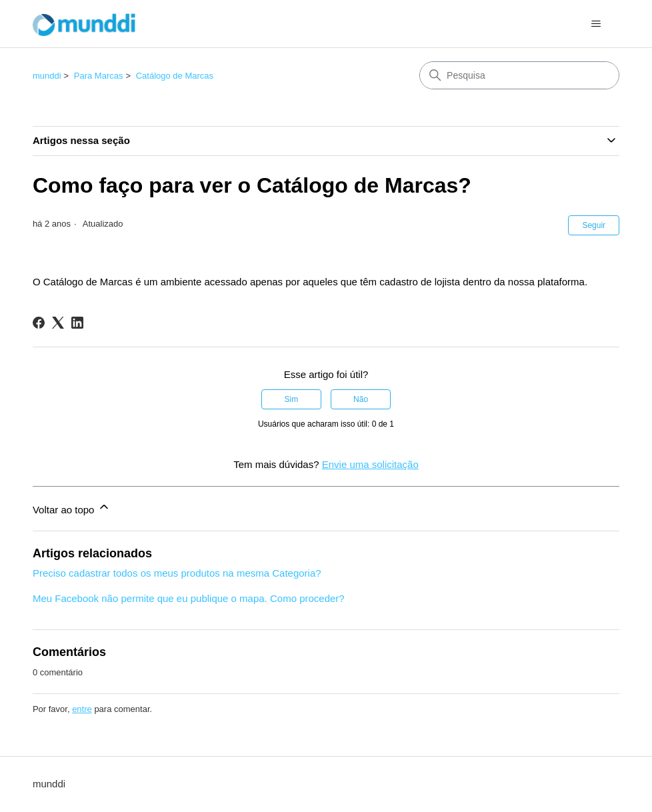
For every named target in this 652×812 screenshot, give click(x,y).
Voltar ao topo (72, 508)
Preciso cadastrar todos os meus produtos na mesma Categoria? (177, 573)
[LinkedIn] (77, 323)
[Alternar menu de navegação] (596, 24)
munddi (47, 76)
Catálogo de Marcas (175, 76)
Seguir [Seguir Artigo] (594, 225)
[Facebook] (39, 323)
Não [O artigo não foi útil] (361, 399)
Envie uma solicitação (370, 464)
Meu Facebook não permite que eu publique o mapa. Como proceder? (189, 598)
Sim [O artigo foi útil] (292, 399)
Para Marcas (99, 76)
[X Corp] (58, 323)
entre (82, 709)
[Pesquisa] (519, 75)
